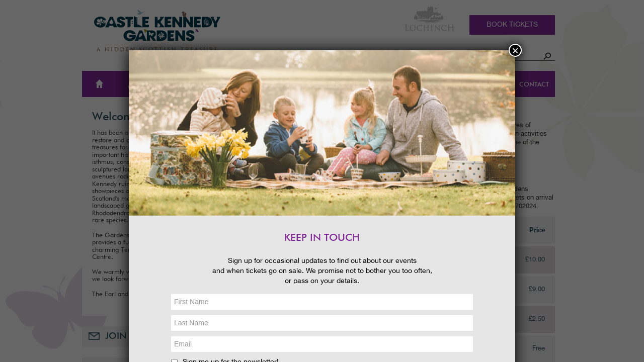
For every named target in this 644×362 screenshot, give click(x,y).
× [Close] (515, 50)
